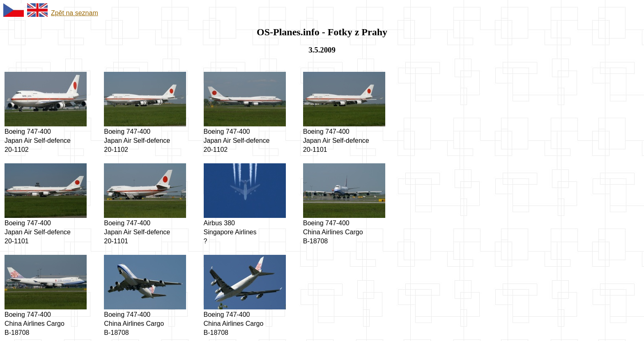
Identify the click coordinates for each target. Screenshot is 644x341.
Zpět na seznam (75, 13)
